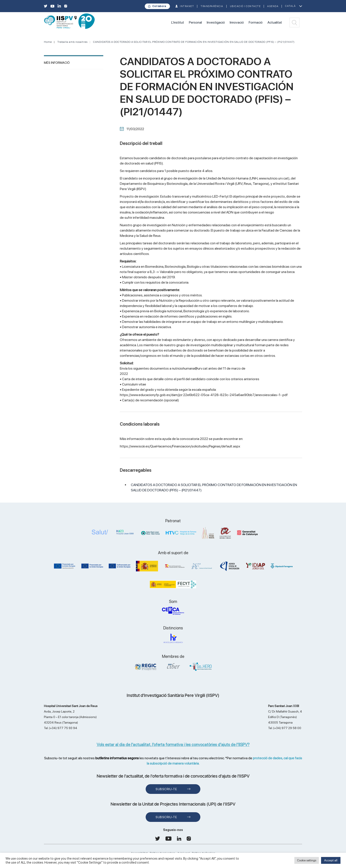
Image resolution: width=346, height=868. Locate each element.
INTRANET (187, 6)
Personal (195, 22)
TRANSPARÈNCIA (212, 6)
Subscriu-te (166, 789)
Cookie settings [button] (307, 860)
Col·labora (159, 6)
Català (290, 6)
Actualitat (275, 22)
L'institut (178, 22)
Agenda (273, 6)
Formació (256, 22)
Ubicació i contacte (245, 6)
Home (48, 42)
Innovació (237, 22)
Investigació (216, 22)
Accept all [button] (331, 860)
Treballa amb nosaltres (72, 42)
